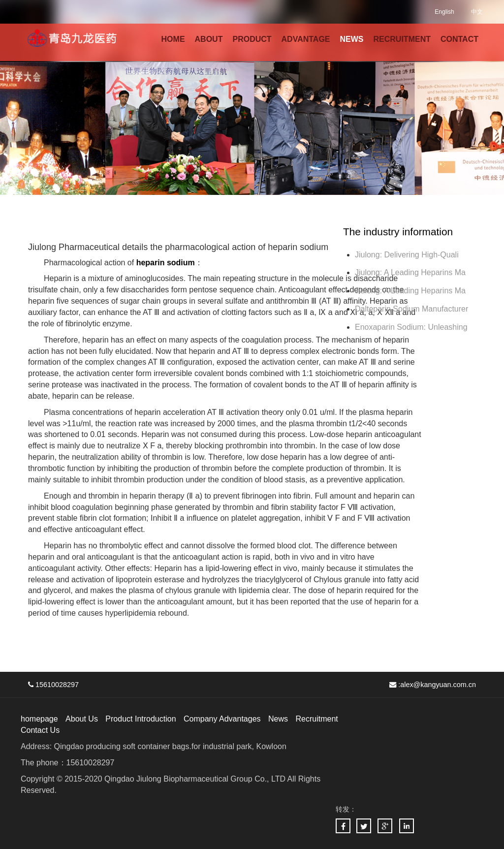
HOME (173, 39)
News (278, 719)
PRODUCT (252, 39)
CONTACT (459, 39)
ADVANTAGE (306, 39)
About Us (82, 719)
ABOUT (209, 39)
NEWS (352, 39)
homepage (39, 719)
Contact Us (40, 730)
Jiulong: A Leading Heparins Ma (410, 272)
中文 (477, 12)
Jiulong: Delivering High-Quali (407, 255)
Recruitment (316, 719)
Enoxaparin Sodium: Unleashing (412, 327)
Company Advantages (222, 719)
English (444, 12)
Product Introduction (141, 719)
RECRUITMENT (402, 39)
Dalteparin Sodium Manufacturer (411, 309)
